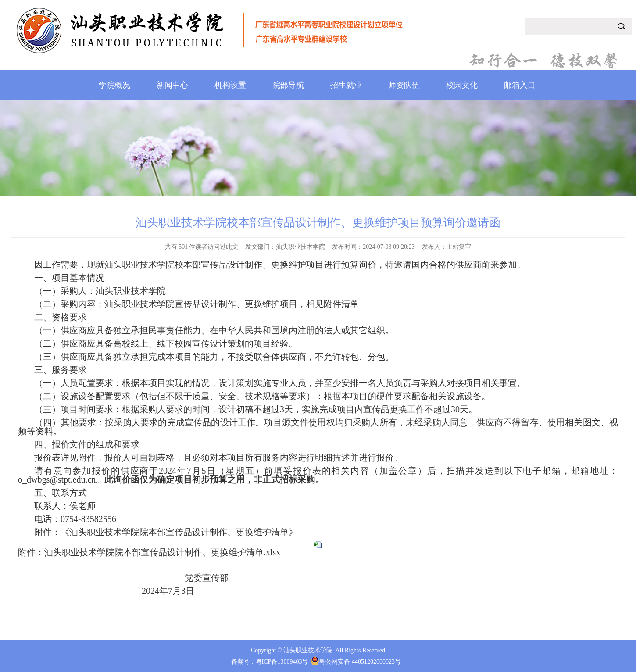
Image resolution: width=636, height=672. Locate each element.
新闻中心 (172, 85)
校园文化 (462, 85)
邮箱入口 (520, 85)
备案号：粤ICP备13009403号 (270, 662)
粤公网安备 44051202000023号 (360, 662)
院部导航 (288, 85)
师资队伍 (404, 85)
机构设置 (230, 85)
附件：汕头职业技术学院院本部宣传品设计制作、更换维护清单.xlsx (149, 552)
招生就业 (346, 85)
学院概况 (114, 85)
